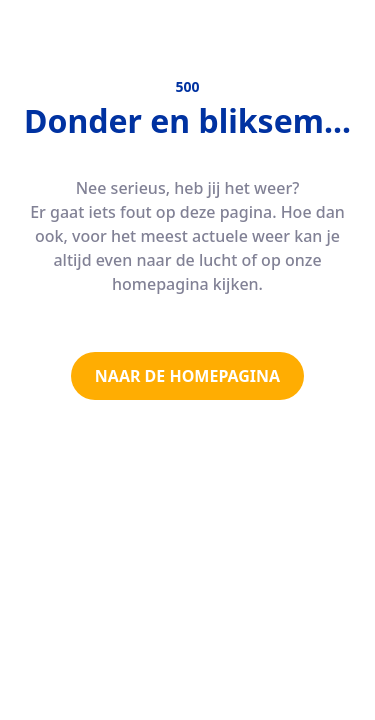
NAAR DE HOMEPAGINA (187, 376)
